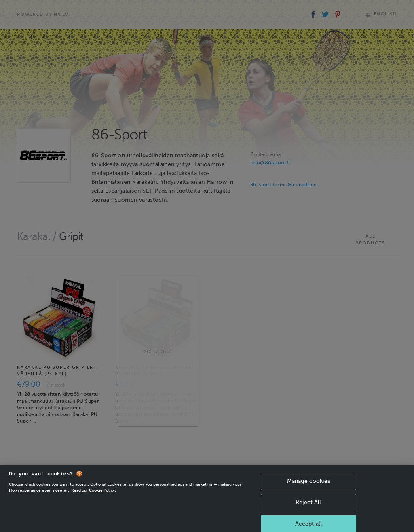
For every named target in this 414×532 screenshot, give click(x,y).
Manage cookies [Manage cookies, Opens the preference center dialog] (308, 485)
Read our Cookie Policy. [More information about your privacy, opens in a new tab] (94, 494)
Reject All (308, 506)
